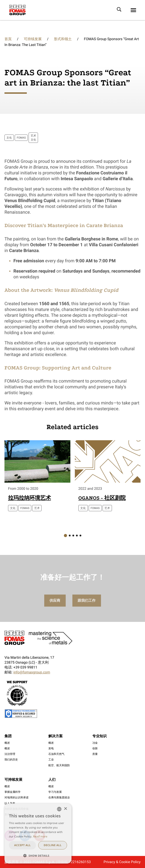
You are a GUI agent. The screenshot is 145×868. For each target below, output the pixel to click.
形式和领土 (63, 39)
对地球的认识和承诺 (17, 797)
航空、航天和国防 (59, 765)
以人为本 (10, 803)
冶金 (95, 743)
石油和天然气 (57, 754)
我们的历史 (11, 760)
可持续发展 (33, 39)
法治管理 (10, 754)
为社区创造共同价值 (17, 809)
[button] (65, 536)
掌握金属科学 (13, 792)
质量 (95, 754)
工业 (51, 760)
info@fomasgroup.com (32, 672)
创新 (95, 748)
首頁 (8, 39)
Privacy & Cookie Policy (122, 862)
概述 (7, 743)
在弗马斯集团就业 (59, 797)
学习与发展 (55, 792)
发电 (51, 748)
